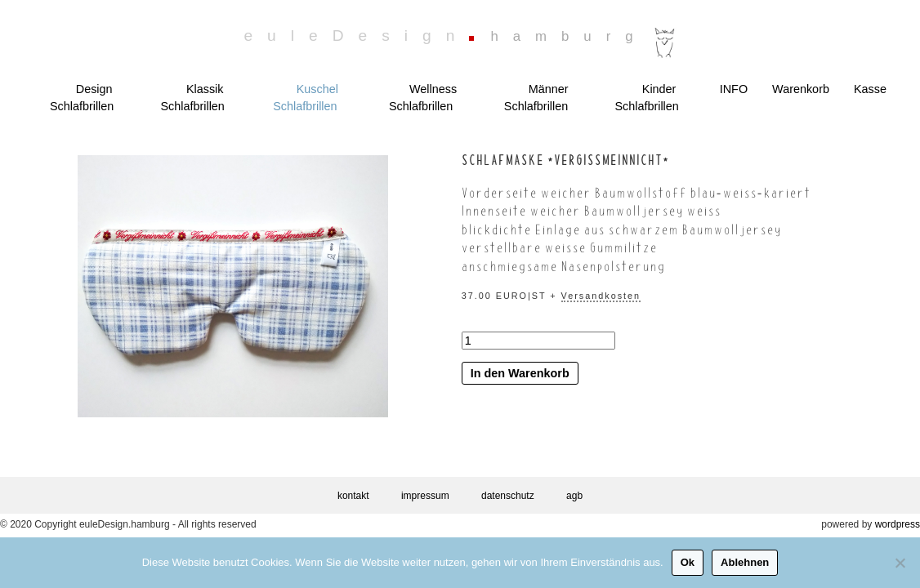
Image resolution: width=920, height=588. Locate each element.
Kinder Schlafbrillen (646, 98)
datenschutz (508, 496)
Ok (688, 562)
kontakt (353, 496)
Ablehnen (745, 562)
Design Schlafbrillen (82, 98)
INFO (734, 89)
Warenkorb (801, 89)
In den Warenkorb (520, 373)
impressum (425, 496)
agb (574, 496)
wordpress (898, 524)
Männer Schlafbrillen (536, 98)
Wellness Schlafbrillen (423, 98)
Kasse (870, 89)
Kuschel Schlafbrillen (306, 98)
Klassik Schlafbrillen (192, 98)
